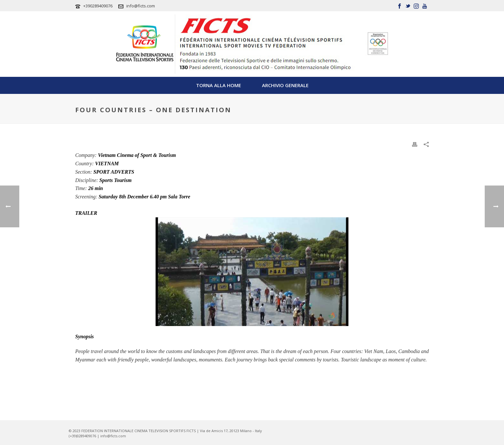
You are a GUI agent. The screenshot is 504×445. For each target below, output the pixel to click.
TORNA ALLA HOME (219, 85)
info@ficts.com (141, 6)
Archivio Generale (285, 85)
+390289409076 (98, 6)
